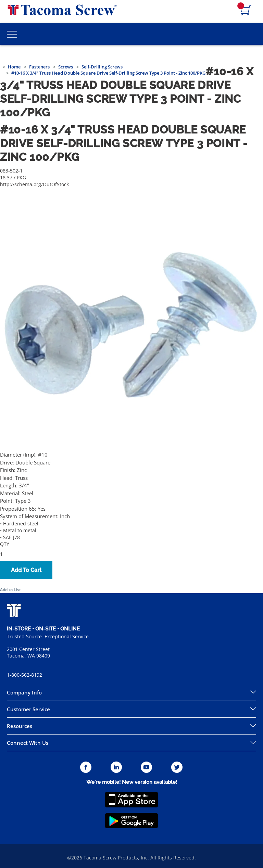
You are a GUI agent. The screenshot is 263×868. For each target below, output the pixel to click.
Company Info (24, 692)
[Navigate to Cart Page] (246, 11)
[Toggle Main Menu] (12, 34)
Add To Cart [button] (26, 570)
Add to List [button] (10, 590)
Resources (20, 726)
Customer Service (28, 709)
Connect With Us (28, 743)
